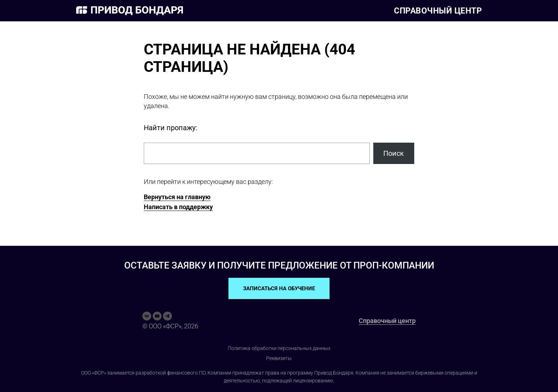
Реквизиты (279, 358)
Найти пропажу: (170, 128)
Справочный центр (438, 11)
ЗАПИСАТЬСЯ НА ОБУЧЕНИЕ (279, 288)
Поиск (394, 153)
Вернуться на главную (177, 197)
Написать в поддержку (178, 207)
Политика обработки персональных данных (279, 348)
